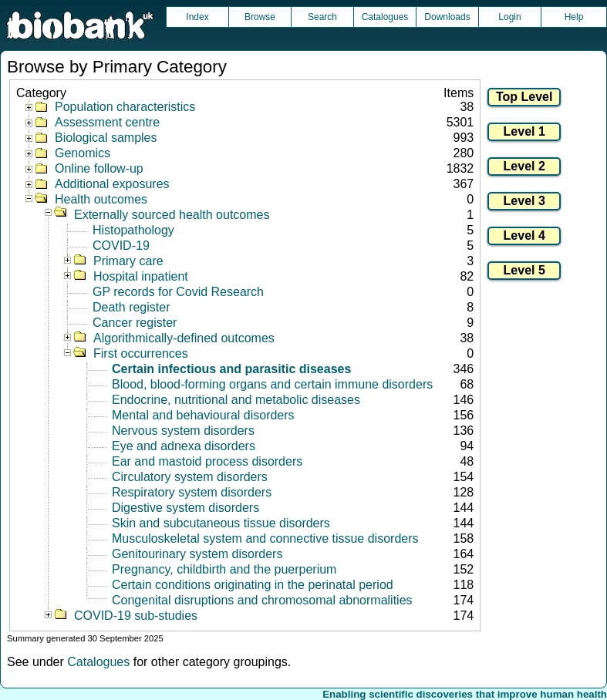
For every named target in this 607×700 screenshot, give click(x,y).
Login (509, 17)
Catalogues (385, 17)
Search (322, 17)
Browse (260, 17)
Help (574, 17)
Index (197, 17)
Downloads (447, 17)
